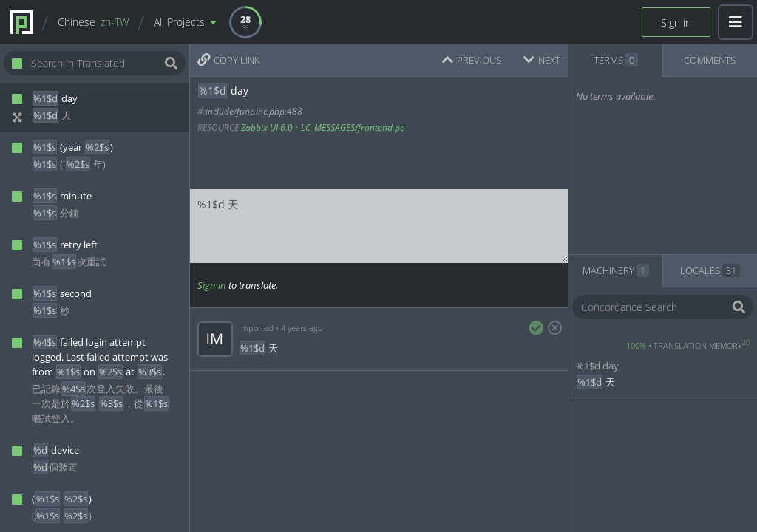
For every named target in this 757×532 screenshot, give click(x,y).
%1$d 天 (379, 226)
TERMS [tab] (616, 60)
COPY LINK (229, 60)
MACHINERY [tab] (616, 270)
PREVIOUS (472, 60)
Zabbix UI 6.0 (267, 127)
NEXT (542, 60)
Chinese (93, 22)
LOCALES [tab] (710, 270)
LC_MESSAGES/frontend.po (353, 127)
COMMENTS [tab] (710, 60)
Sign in (676, 23)
